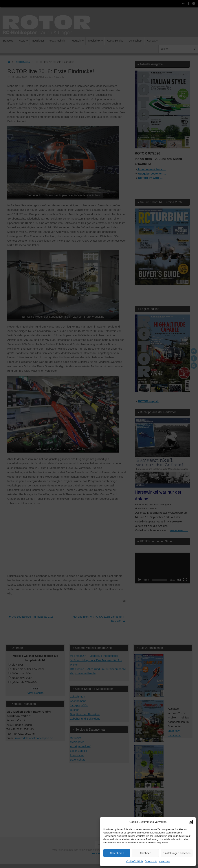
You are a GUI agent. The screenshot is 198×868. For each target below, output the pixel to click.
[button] (191, 822)
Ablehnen (145, 853)
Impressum (164, 861)
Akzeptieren (117, 853)
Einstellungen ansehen (177, 853)
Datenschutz (151, 861)
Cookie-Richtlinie (135, 861)
